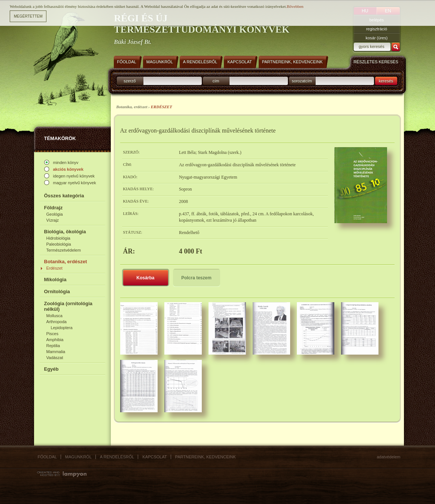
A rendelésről (117, 457)
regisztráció (377, 29)
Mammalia (56, 352)
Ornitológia (57, 292)
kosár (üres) (377, 38)
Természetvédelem (64, 250)
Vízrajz (53, 220)
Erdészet (54, 268)
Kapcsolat (154, 457)
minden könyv (66, 163)
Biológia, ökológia (65, 232)
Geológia (55, 214)
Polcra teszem (196, 278)
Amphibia (55, 340)
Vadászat (55, 358)
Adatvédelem (389, 457)
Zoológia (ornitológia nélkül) (68, 306)
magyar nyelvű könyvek (75, 183)
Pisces (52, 334)
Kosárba (145, 278)
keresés (386, 81)
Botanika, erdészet (66, 262)
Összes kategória (64, 196)
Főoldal (47, 457)
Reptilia (53, 346)
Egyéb (51, 369)
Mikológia (55, 280)
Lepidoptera (62, 328)
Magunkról (78, 457)
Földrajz (54, 208)
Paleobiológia (59, 244)
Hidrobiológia (58, 238)
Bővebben (295, 6)
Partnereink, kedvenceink (206, 457)
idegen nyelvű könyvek (74, 176)
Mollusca (54, 316)
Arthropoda (57, 322)
